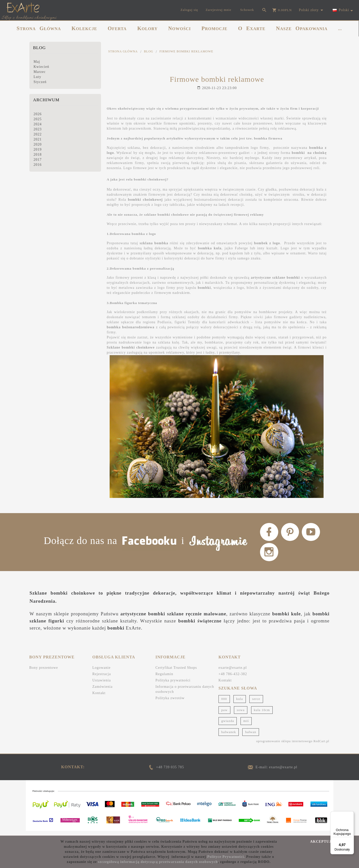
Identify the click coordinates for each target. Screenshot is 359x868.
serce (256, 703)
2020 (38, 144)
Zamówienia (103, 691)
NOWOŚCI (180, 28)
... (340, 29)
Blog (39, 48)
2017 (38, 160)
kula (240, 703)
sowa (241, 714)
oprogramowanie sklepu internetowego (284, 745)
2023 (38, 129)
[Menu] (351, 814)
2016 (38, 165)
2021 (38, 139)
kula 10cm (262, 714)
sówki (258, 317)
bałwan (251, 736)
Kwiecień (42, 67)
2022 (38, 134)
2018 (38, 155)
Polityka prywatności (173, 685)
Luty (37, 77)
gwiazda (228, 725)
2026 (38, 114)
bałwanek (229, 736)
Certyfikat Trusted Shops (176, 672)
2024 (38, 124)
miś (246, 725)
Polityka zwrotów (170, 702)
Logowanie (102, 672)
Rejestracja (102, 678)
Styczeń (40, 82)
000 (224, 703)
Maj (37, 62)
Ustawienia (102, 685)
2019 (38, 149)
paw (224, 714)
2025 (38, 119)
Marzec (40, 72)
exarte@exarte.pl (233, 672)
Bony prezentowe (44, 672)
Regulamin (164, 678)
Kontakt (99, 697)
